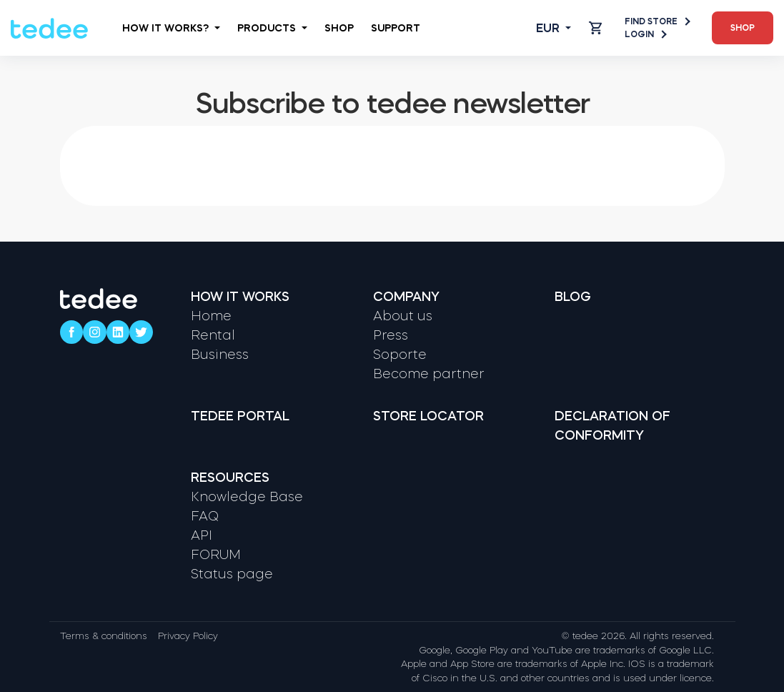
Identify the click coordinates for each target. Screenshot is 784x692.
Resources (230, 478)
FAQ (205, 516)
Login (645, 34)
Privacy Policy (188, 636)
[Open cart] (595, 28)
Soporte (400, 355)
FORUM (216, 555)
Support (396, 28)
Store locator (428, 416)
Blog (573, 297)
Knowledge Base (247, 497)
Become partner (429, 374)
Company (406, 297)
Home (211, 316)
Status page (232, 574)
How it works (240, 297)
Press (391, 335)
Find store (657, 21)
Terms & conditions (104, 636)
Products (272, 28)
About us (403, 316)
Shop (339, 28)
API (202, 535)
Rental (213, 335)
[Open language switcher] (542, 28)
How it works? (171, 28)
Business (220, 355)
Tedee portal (240, 416)
